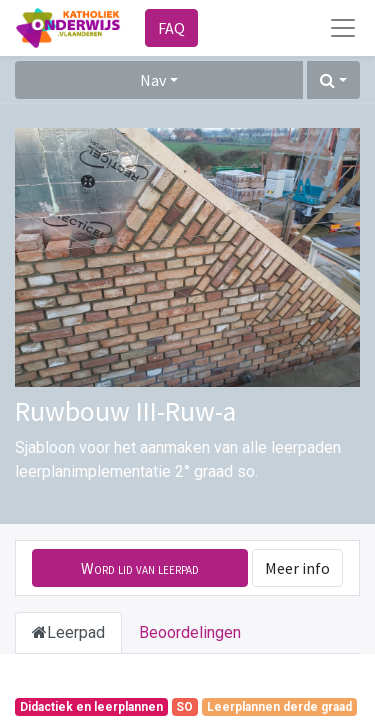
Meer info (297, 568)
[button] (333, 80)
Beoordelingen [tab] (190, 632)
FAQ (171, 28)
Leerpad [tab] (68, 632)
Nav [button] (153, 80)
